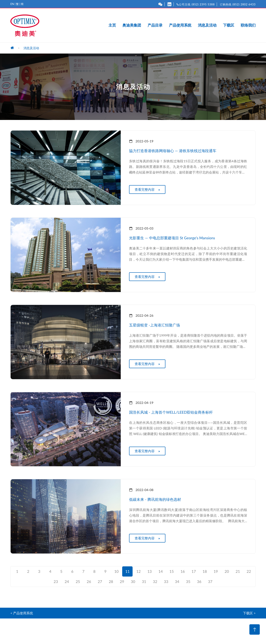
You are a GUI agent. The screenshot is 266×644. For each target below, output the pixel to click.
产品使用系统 (180, 25)
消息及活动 (207, 25)
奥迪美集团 (132, 25)
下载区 (229, 25)
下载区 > (249, 613)
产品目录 (155, 25)
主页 (112, 25)
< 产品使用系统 (22, 613)
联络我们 (248, 25)
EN (12, 4)
